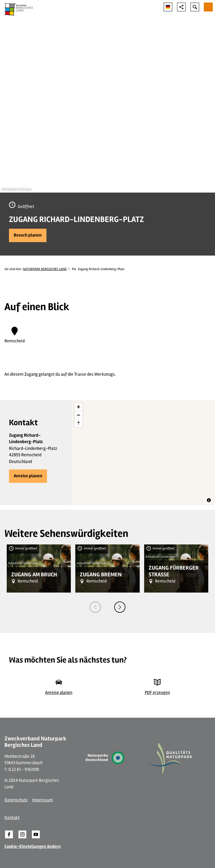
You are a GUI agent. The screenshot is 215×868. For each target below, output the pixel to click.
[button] (28, 235)
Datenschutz (16, 800)
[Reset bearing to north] (79, 423)
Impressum (43, 800)
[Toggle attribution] (209, 500)
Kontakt (12, 818)
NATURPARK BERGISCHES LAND (45, 269)
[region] (143, 453)
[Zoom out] (79, 415)
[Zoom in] (79, 407)
